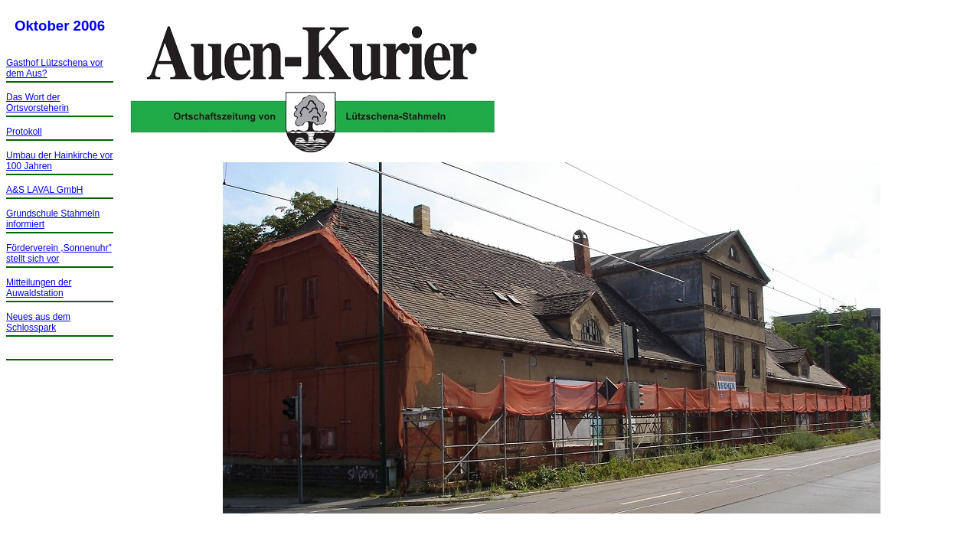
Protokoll (24, 132)
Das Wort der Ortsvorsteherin (38, 103)
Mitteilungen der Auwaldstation (39, 288)
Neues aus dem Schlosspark (38, 322)
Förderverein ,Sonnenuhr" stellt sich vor (59, 253)
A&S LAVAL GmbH (44, 190)
